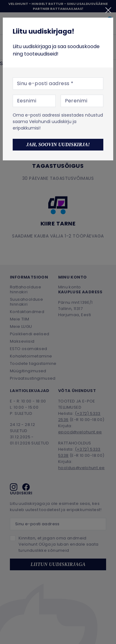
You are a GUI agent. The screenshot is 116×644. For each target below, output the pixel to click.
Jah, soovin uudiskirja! (58, 144)
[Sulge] (108, 10)
